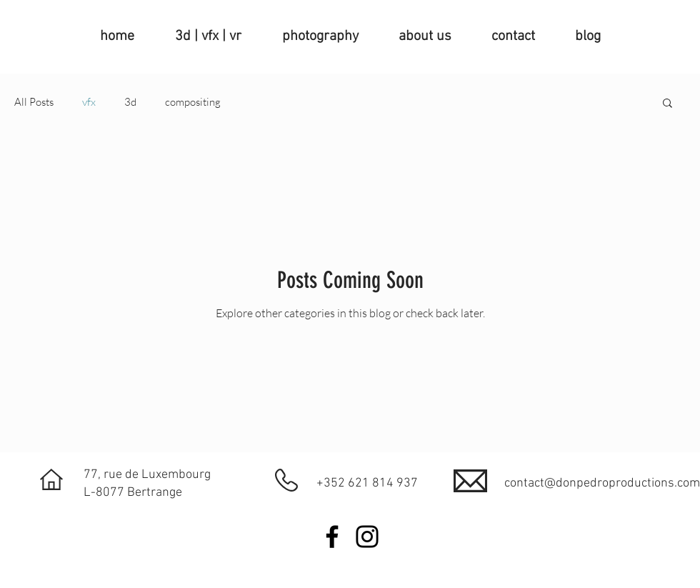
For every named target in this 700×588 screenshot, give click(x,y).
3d (130, 102)
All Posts (34, 102)
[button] (667, 104)
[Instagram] (367, 537)
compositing (193, 102)
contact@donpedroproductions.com (602, 483)
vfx (89, 102)
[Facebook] (332, 537)
